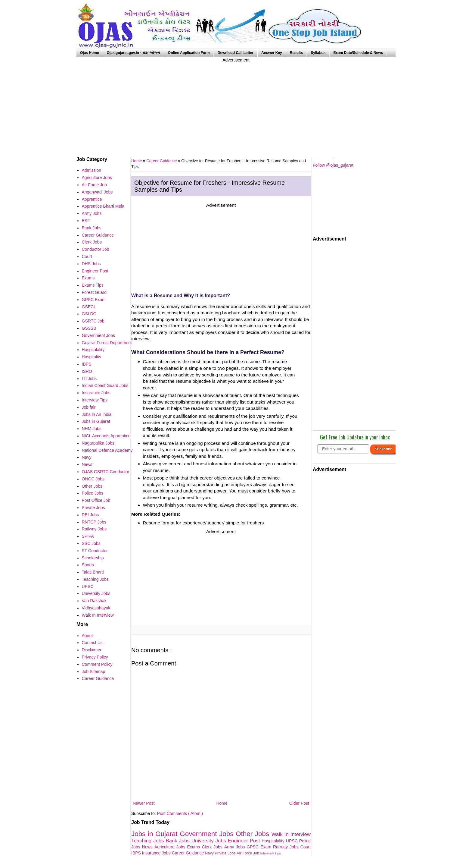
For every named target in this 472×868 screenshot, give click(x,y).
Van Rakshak (94, 601)
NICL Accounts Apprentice (106, 436)
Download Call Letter (236, 53)
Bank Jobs (178, 841)
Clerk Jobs (213, 847)
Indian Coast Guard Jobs (105, 385)
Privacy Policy (95, 657)
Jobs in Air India (97, 414)
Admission (92, 170)
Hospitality (92, 357)
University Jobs (210, 841)
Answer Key (272, 53)
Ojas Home (90, 53)
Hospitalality (274, 841)
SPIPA (88, 536)
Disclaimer (92, 650)
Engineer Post (245, 841)
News (148, 847)
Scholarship (93, 558)
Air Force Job (248, 853)
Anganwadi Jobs (97, 192)
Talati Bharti (93, 572)
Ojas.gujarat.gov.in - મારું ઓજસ (134, 53)
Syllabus (318, 53)
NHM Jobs (92, 429)
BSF (86, 221)
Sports (88, 565)
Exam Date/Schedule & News (358, 53)
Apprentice (92, 199)
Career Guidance (162, 161)
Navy (210, 853)
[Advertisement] (236, 105)
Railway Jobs (287, 847)
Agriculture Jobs (171, 847)
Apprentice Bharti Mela (103, 206)
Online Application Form (189, 53)
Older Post (299, 803)
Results (296, 53)
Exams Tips (93, 285)
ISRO (87, 371)
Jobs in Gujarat (155, 834)
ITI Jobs (89, 379)
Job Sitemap (94, 671)
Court (306, 847)
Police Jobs (93, 493)
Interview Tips (271, 853)
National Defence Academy (107, 450)
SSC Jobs (91, 543)
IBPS (137, 853)
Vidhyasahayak (96, 608)
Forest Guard (94, 292)
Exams (195, 847)
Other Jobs (254, 834)
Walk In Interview (291, 834)
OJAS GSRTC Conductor (106, 472)
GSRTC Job (93, 321)
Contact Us (92, 643)
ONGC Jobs (93, 479)
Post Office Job (96, 500)
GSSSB (89, 328)
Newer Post (144, 803)
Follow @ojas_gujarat (333, 165)
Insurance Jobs (157, 853)
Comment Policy (97, 664)
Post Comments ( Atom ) (180, 813)
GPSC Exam (260, 847)
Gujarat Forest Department (107, 343)
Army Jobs (235, 847)
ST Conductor (95, 551)
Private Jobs (226, 853)
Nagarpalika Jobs (98, 443)
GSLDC (89, 314)
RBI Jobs (90, 515)
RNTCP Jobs (94, 522)
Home (222, 803)
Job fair (89, 407)
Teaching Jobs (148, 841)
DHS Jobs (91, 264)
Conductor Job (96, 249)
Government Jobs (208, 834)
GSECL (89, 307)
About (87, 636)
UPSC (293, 841)
